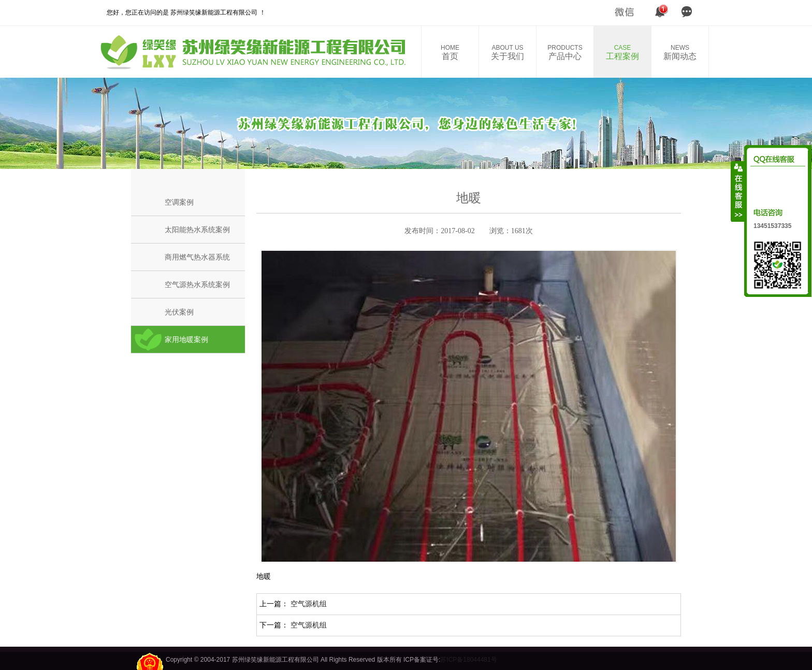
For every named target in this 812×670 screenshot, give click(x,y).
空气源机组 (309, 604)
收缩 (738, 191)
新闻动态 (680, 52)
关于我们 (508, 52)
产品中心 (565, 52)
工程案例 (622, 52)
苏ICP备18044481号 (468, 660)
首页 (450, 52)
